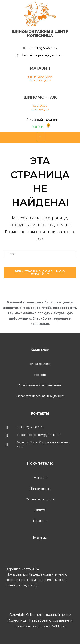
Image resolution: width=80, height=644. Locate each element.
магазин (40, 68)
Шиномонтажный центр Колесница (40, 33)
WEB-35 (59, 626)
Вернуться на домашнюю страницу (40, 273)
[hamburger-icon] (41, 137)
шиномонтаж (40, 97)
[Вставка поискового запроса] (40, 254)
